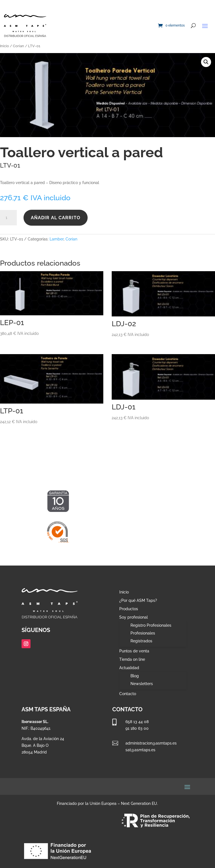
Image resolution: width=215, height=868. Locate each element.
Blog (135, 676)
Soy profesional (134, 617)
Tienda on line (132, 660)
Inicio (4, 46)
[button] (206, 62)
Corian (18, 46)
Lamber (57, 239)
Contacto (128, 694)
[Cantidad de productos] (8, 218)
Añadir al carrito (56, 218)
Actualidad (129, 668)
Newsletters (142, 684)
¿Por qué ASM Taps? (138, 601)
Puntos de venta (134, 651)
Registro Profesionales (151, 625)
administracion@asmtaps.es (151, 743)
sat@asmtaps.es (140, 750)
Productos (129, 609)
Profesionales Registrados (143, 637)
